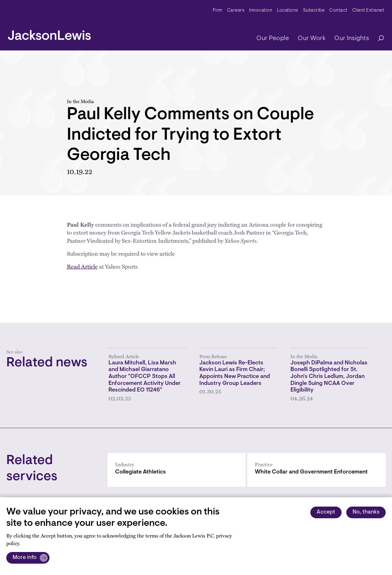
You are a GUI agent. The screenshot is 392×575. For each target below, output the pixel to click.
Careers (236, 11)
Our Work (312, 38)
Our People (273, 38)
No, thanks (366, 512)
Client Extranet (368, 11)
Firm (218, 11)
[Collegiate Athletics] (177, 470)
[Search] (378, 39)
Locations (288, 11)
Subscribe (314, 11)
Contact (338, 11)
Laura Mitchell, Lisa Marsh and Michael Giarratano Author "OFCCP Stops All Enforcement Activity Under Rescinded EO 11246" (145, 377)
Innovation (261, 11)
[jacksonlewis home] (49, 33)
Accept (326, 512)
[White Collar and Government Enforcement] (316, 470)
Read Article (82, 266)
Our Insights (352, 38)
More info (25, 558)
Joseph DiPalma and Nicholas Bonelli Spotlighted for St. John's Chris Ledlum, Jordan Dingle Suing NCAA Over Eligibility (329, 377)
